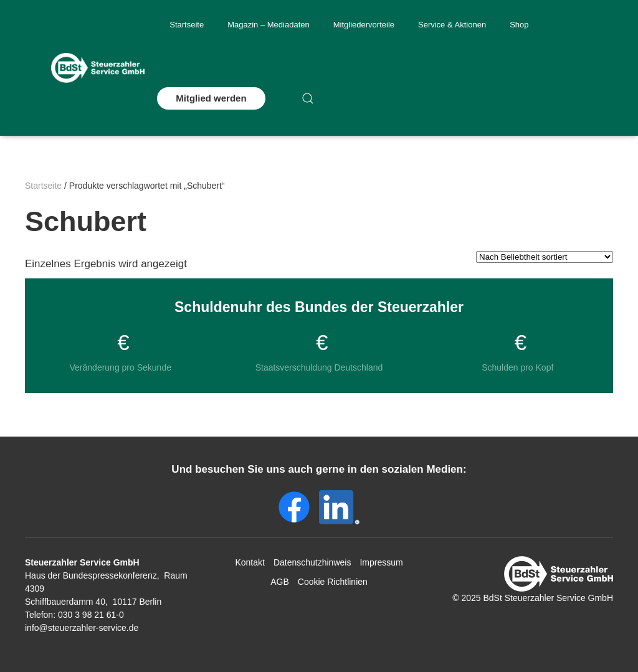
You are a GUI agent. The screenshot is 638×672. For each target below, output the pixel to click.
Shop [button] (519, 25)
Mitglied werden (211, 98)
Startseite (187, 25)
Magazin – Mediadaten (269, 25)
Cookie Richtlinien (333, 582)
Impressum (381, 562)
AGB (280, 582)
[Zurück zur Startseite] (98, 68)
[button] (308, 98)
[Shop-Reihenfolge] (545, 257)
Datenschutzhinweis (312, 562)
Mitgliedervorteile (364, 25)
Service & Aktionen (452, 25)
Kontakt (250, 562)
